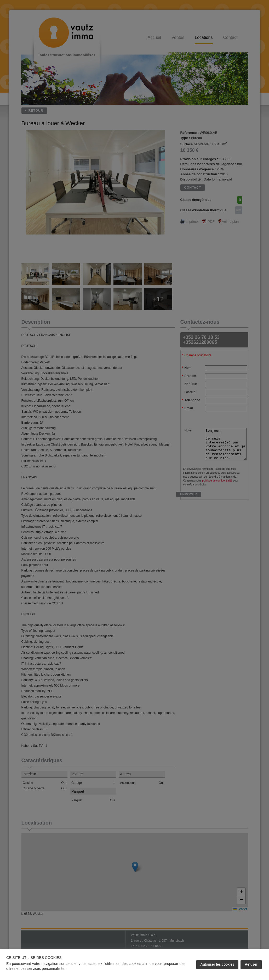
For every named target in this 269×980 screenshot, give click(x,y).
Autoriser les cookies (217, 964)
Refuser (251, 964)
